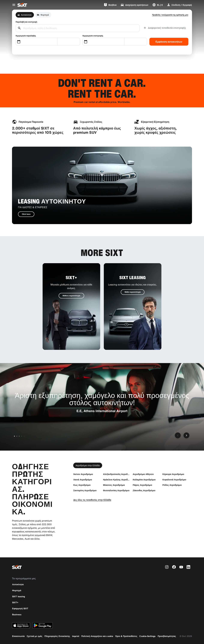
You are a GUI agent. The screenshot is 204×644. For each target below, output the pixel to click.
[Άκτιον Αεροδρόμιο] (83, 474)
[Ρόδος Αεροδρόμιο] (172, 485)
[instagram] (167, 567)
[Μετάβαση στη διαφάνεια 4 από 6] (22, 436)
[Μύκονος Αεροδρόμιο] (114, 485)
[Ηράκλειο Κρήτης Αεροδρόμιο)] (117, 480)
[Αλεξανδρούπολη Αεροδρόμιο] (117, 474)
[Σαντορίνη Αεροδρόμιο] (85, 490)
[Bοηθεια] (110, 5)
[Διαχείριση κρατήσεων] (134, 5)
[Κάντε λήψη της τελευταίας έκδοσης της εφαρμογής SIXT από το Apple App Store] (21, 625)
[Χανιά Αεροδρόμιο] (83, 480)
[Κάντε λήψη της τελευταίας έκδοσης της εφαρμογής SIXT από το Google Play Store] (43, 625)
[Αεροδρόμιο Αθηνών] (143, 474)
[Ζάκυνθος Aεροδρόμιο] (144, 490)
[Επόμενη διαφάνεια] (186, 435)
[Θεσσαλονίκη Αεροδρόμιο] (116, 490)
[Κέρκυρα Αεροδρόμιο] (173, 474)
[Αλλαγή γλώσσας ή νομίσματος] (158, 5)
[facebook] (174, 567)
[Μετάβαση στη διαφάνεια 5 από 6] (24, 436)
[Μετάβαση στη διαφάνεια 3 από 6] (19, 436)
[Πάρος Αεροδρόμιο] (142, 485)
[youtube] (181, 567)
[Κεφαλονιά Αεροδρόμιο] (174, 480)
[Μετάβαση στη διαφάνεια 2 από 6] (17, 436)
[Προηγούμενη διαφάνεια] (178, 435)
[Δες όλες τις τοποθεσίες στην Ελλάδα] (92, 500)
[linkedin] (188, 567)
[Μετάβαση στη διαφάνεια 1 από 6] (14, 436)
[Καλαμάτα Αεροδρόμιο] (144, 480)
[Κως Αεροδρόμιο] (82, 485)
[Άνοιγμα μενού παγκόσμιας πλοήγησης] (14, 5)
